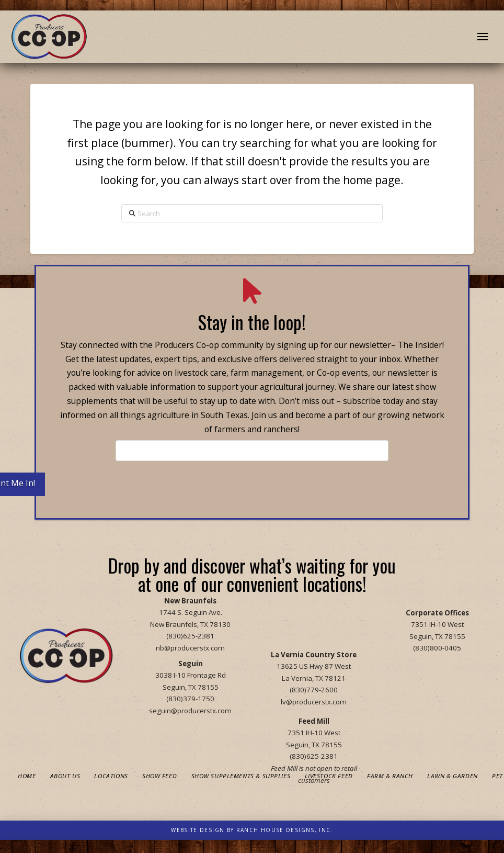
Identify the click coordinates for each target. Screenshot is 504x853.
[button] (483, 37)
